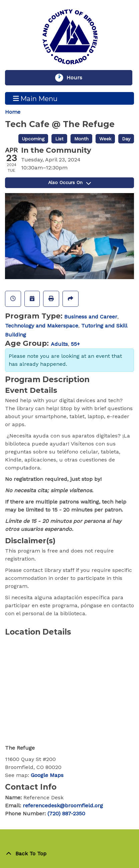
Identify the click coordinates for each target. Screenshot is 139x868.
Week (105, 139)
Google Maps (47, 775)
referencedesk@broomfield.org (63, 805)
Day (126, 139)
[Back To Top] (69, 854)
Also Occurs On (69, 182)
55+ (75, 344)
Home (13, 112)
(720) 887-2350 (66, 813)
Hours (78, 78)
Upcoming (33, 139)
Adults (59, 344)
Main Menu (35, 98)
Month (81, 139)
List (59, 139)
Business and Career (91, 317)
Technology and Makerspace (42, 326)
